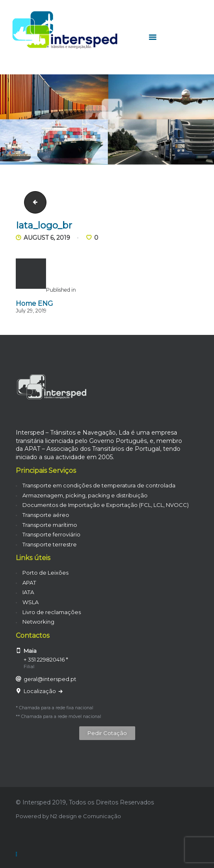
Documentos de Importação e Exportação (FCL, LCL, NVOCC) (106, 505)
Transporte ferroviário (51, 534)
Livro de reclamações (52, 612)
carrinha (33, 202)
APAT (29, 583)
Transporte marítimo (50, 525)
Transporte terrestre (50, 544)
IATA (28, 592)
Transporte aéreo (46, 515)
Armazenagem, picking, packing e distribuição (85, 495)
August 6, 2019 (47, 238)
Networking (38, 622)
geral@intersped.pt (50, 679)
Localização (40, 691)
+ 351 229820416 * (46, 659)
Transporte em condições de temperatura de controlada (99, 485)
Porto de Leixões (45, 573)
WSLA (30, 602)
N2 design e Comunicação (86, 816)
